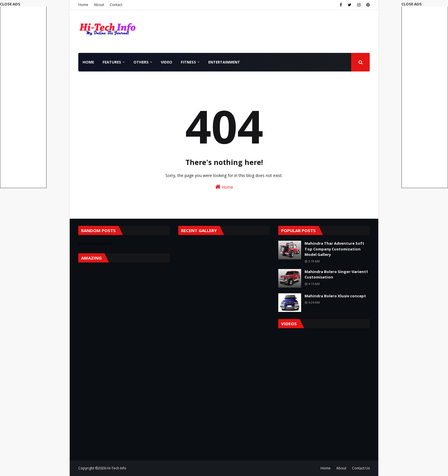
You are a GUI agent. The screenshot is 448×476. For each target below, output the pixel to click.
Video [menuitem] (167, 62)
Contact (116, 5)
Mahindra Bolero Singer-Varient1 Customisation (336, 274)
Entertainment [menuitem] (224, 62)
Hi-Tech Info (117, 468)
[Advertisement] (425, 97)
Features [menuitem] (112, 62)
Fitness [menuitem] (188, 62)
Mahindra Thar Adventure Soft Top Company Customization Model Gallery (334, 249)
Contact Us (361, 468)
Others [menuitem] (141, 62)
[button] (425, 95)
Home (83, 5)
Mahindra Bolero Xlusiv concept (335, 296)
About (99, 5)
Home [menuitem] (88, 62)
